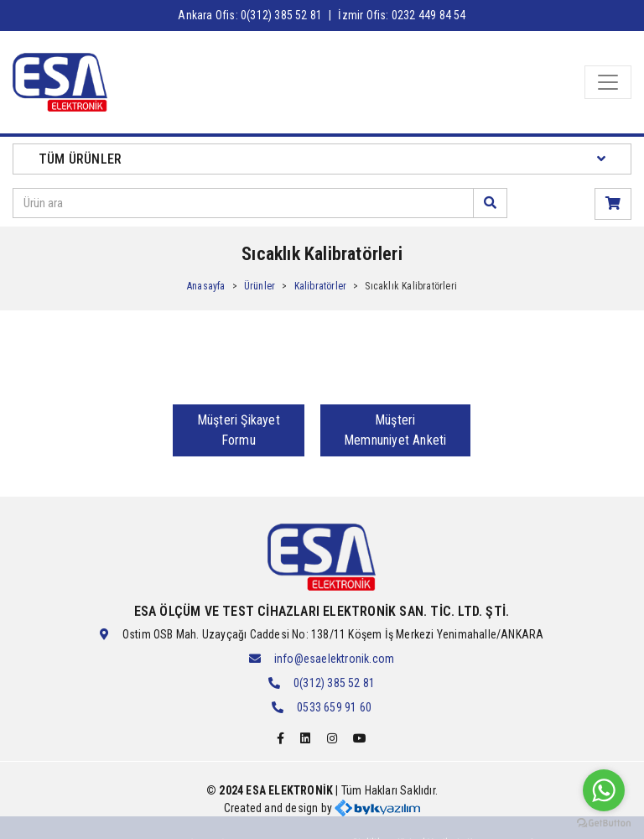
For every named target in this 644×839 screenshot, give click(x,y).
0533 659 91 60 (334, 707)
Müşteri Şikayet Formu (239, 430)
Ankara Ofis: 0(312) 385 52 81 (250, 15)
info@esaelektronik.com (334, 659)
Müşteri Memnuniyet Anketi (395, 430)
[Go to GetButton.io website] (604, 822)
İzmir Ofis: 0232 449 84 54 (402, 15)
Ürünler (260, 286)
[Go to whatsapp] (604, 790)
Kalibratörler (321, 286)
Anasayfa (206, 286)
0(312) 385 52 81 (334, 683)
